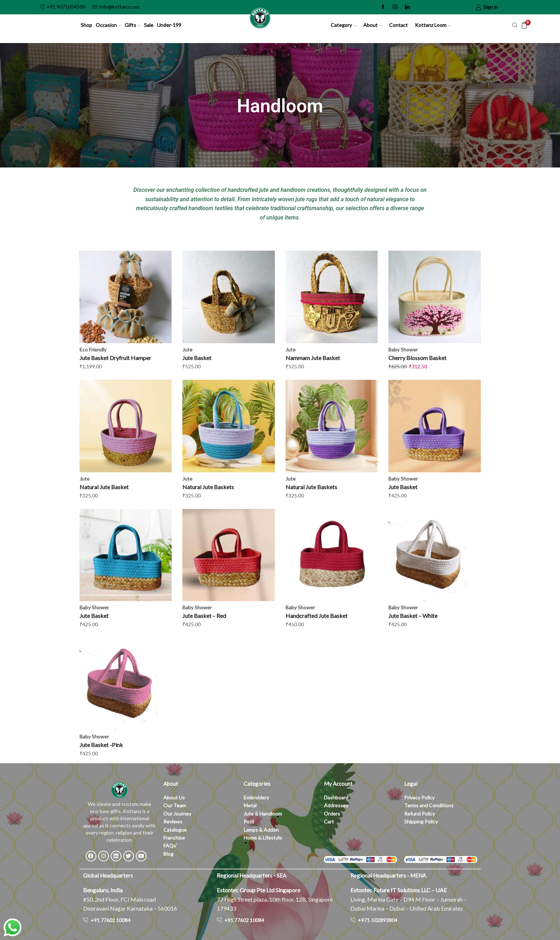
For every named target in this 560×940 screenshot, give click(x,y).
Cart (329, 821)
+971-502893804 (378, 920)
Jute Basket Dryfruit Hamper (115, 358)
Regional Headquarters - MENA (388, 875)
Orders (332, 814)
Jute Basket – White (413, 616)
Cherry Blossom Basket (417, 358)
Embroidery (256, 797)
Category (343, 25)
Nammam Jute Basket (313, 358)
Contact (398, 25)
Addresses (336, 805)
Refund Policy (420, 814)
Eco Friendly (93, 349)
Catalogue (175, 830)
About (373, 25)
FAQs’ (171, 845)
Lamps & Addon (261, 830)
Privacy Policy (419, 797)
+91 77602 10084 (111, 920)
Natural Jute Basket (104, 487)
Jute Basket (197, 358)
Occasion (108, 25)
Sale (149, 25)
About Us (174, 797)
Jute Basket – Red (204, 616)
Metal (250, 805)
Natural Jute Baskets (208, 487)
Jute (187, 349)
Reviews (173, 821)
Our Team (175, 805)
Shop (86, 25)
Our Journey (177, 814)
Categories (257, 784)
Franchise (175, 838)
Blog (168, 854)
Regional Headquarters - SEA (252, 875)
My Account (338, 784)
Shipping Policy (421, 821)
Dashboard (336, 797)
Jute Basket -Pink (101, 745)
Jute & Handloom (263, 814)
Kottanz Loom (433, 25)
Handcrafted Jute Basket (317, 616)
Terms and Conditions (429, 805)
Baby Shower (403, 349)
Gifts (133, 25)
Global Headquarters (108, 875)
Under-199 (169, 25)
